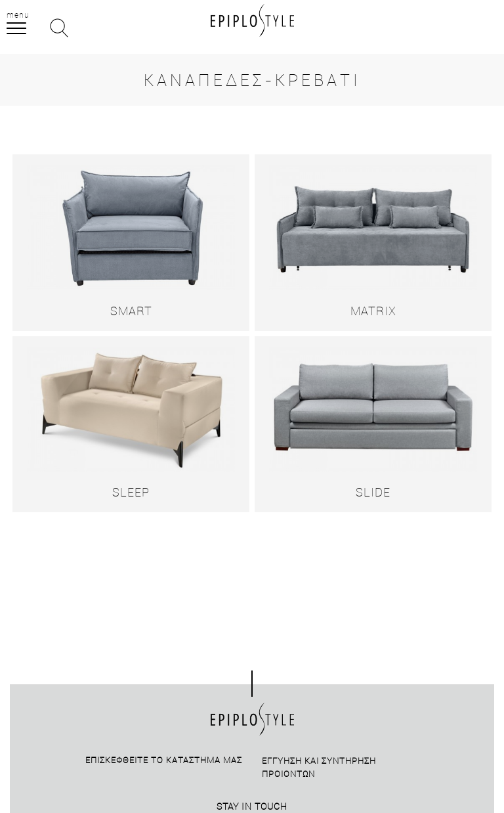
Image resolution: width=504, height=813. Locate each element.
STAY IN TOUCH (252, 806)
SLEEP (131, 492)
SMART (131, 311)
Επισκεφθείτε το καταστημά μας (164, 760)
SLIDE (373, 492)
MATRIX (373, 311)
